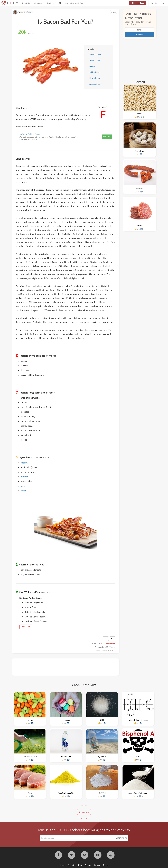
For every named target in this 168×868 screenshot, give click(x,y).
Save (113, 12)
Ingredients (95, 78)
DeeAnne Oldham (108, 644)
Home (63, 865)
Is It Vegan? (38, 3)
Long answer (95, 60)
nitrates (24, 477)
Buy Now (107, 137)
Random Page (137, 3)
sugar (23, 491)
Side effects (95, 72)
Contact (88, 865)
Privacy (97, 865)
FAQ (80, 865)
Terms (105, 865)
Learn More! (26, 627)
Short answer (96, 54)
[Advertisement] (62, 667)
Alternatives (95, 84)
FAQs (93, 66)
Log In (163, 3)
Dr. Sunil (30, 12)
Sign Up (154, 3)
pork (23, 486)
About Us (26, 3)
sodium (24, 463)
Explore (51, 3)
